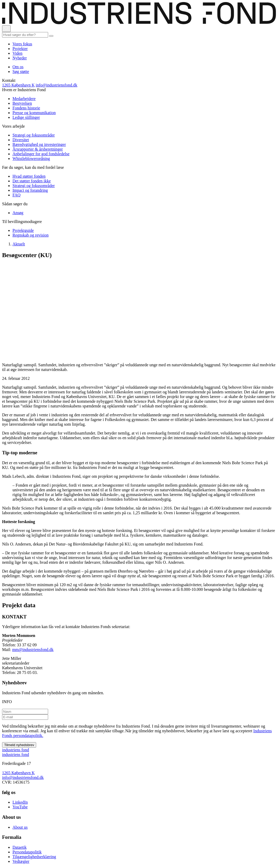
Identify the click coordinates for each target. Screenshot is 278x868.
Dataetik (20, 847)
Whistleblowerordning (31, 159)
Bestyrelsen (22, 103)
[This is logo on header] (139, 23)
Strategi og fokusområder (34, 135)
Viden (17, 53)
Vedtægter (21, 861)
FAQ (17, 195)
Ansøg (18, 213)
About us (20, 827)
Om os (18, 67)
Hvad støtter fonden (29, 176)
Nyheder (20, 58)
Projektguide (23, 230)
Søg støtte (21, 72)
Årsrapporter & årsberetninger (38, 149)
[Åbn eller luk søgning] (6, 29)
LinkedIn (20, 802)
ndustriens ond (16, 750)
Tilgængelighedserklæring (34, 857)
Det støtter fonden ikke (32, 181)
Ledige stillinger (26, 117)
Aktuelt (19, 244)
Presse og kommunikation (34, 113)
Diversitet (21, 140)
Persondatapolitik (27, 852)
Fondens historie (26, 108)
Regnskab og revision (31, 235)
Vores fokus (22, 44)
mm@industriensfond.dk (33, 650)
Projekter (20, 49)
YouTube (20, 807)
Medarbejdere (24, 99)
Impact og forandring (30, 190)
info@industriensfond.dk (56, 85)
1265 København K (18, 85)
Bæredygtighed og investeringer (39, 144)
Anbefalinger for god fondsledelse (41, 154)
